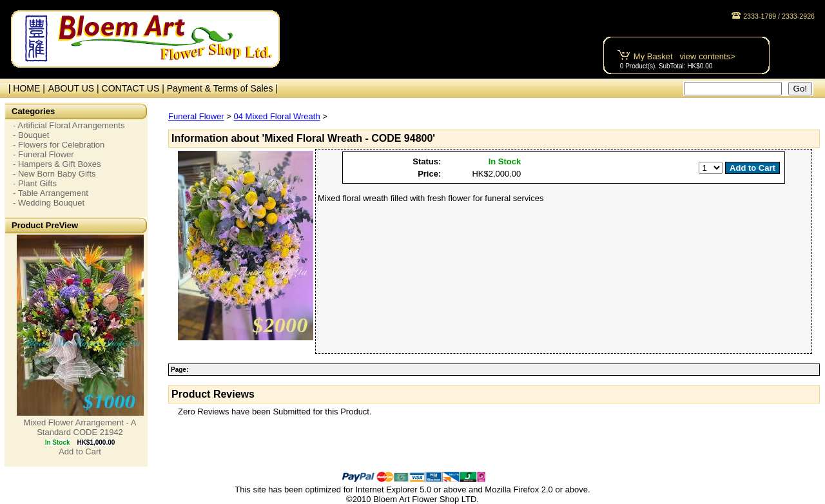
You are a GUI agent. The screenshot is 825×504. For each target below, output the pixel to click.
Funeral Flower (196, 116)
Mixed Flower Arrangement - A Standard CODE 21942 (80, 427)
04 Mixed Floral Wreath (277, 116)
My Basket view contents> (684, 56)
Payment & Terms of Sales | (222, 88)
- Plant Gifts (35, 183)
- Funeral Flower (44, 154)
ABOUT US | (75, 88)
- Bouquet (31, 135)
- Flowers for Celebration (59, 145)
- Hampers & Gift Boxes (57, 164)
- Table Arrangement (51, 193)
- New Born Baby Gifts (54, 174)
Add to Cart (80, 451)
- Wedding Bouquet (49, 203)
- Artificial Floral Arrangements (69, 125)
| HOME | (24, 88)
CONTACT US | (134, 88)
